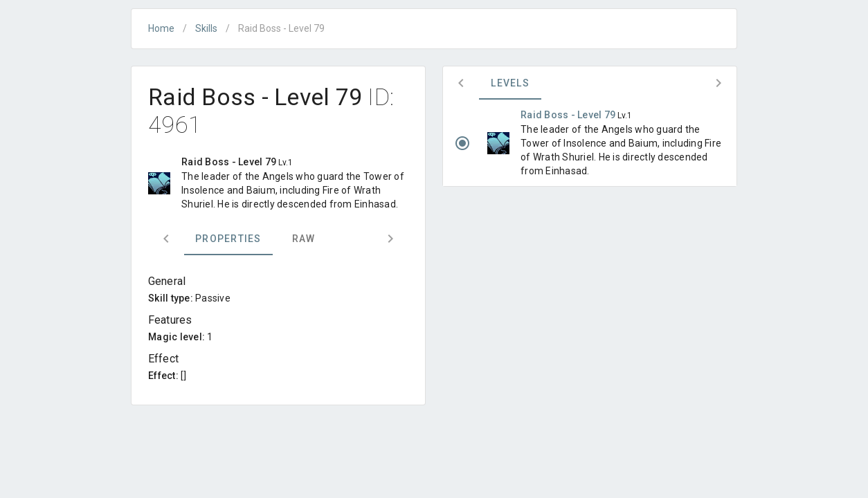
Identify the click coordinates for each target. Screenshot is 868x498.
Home (161, 28)
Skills (206, 28)
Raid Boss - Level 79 (569, 115)
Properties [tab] (228, 239)
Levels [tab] (510, 83)
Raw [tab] (304, 239)
